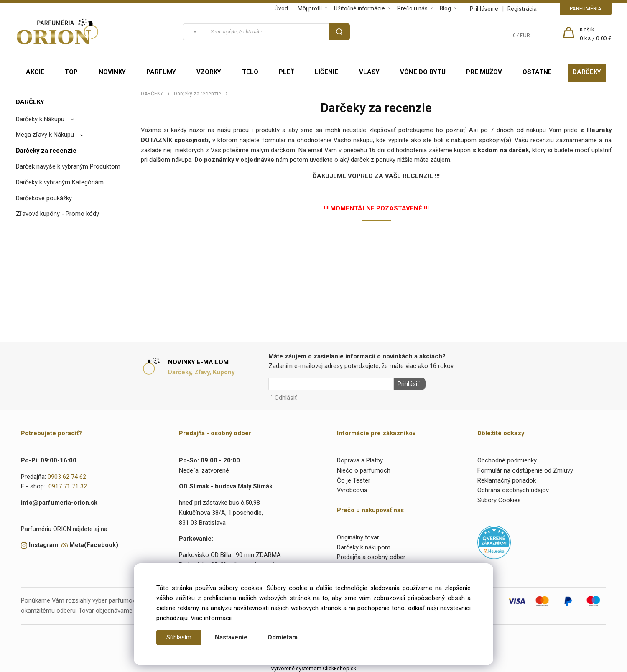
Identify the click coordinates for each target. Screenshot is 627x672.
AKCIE (35, 72)
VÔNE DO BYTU (423, 72)
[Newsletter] (331, 384)
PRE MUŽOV (484, 72)
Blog (445, 8)
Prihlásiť (407, 384)
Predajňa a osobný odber (371, 556)
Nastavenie (231, 637)
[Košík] (596, 34)
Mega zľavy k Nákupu (45, 135)
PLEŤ (287, 72)
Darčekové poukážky (44, 198)
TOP (71, 72)
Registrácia (522, 9)
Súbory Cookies (499, 499)
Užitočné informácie (359, 8)
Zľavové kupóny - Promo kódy (57, 214)
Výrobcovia (352, 489)
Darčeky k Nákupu (40, 119)
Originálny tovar (358, 536)
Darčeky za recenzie (46, 151)
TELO (250, 72)
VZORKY (209, 72)
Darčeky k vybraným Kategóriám (60, 182)
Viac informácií (211, 618)
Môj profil (310, 8)
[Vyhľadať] (193, 32)
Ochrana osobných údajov (513, 489)
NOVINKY (112, 72)
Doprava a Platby (360, 459)
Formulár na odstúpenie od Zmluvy (525, 469)
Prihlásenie (484, 9)
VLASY (369, 72)
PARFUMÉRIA (586, 9)
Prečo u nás (412, 8)
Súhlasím (179, 637)
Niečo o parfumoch (364, 469)
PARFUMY (161, 72)
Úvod (281, 8)
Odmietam (283, 637)
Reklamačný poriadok (507, 479)
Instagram (43, 544)
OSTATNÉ (537, 72)
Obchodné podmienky (507, 459)
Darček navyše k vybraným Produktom (68, 166)
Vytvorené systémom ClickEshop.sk (313, 667)
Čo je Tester (354, 479)
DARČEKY (587, 72)
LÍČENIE (326, 72)
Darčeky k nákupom (364, 546)
